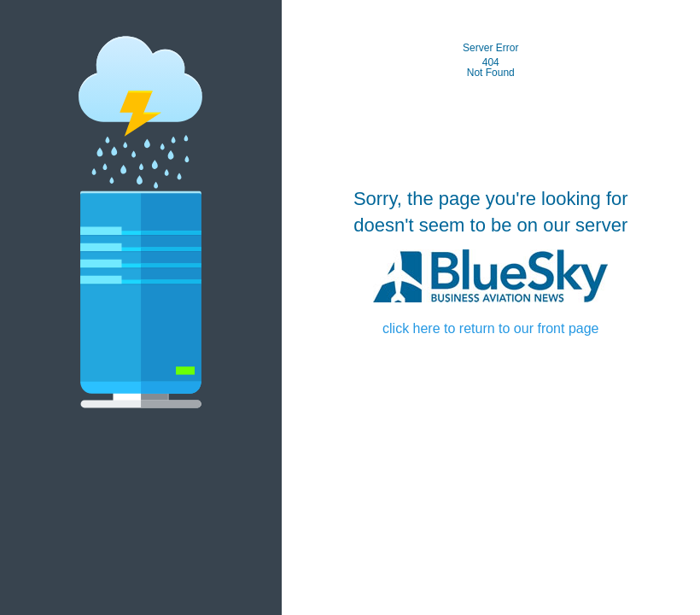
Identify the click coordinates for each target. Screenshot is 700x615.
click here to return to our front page (490, 328)
